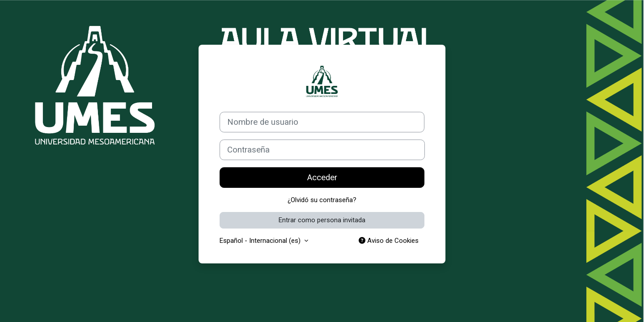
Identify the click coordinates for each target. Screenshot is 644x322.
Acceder (322, 178)
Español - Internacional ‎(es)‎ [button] (261, 241)
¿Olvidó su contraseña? (322, 200)
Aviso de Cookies (389, 241)
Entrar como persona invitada (322, 220)
